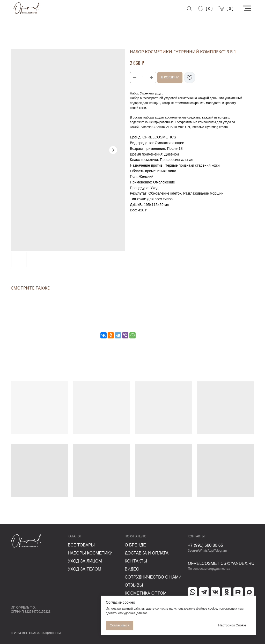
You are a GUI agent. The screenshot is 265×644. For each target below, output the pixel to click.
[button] (247, 8)
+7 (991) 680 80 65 (205, 545)
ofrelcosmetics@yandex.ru (221, 563)
